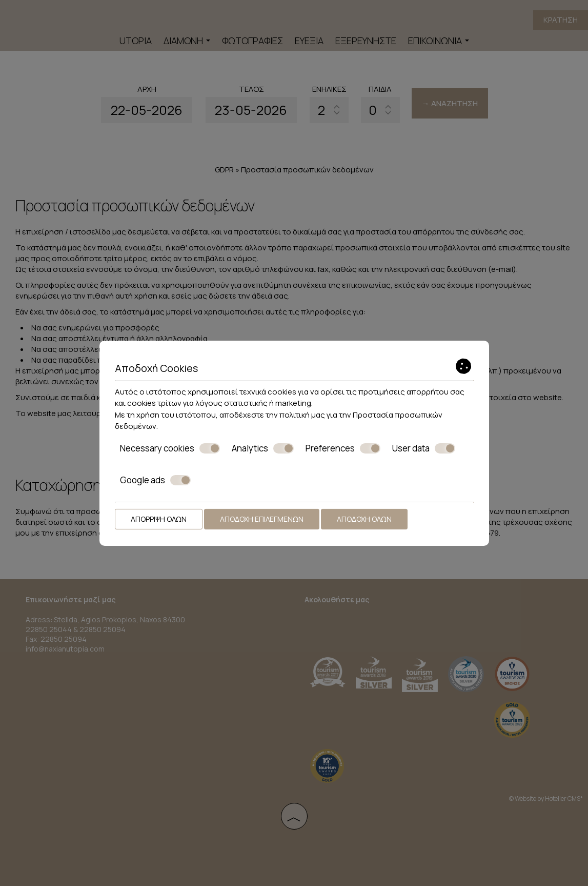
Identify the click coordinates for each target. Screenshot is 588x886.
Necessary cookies (170, 448)
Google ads (155, 480)
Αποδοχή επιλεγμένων (262, 518)
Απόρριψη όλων (159, 518)
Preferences (343, 448)
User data (424, 448)
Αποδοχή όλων (364, 518)
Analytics (263, 448)
